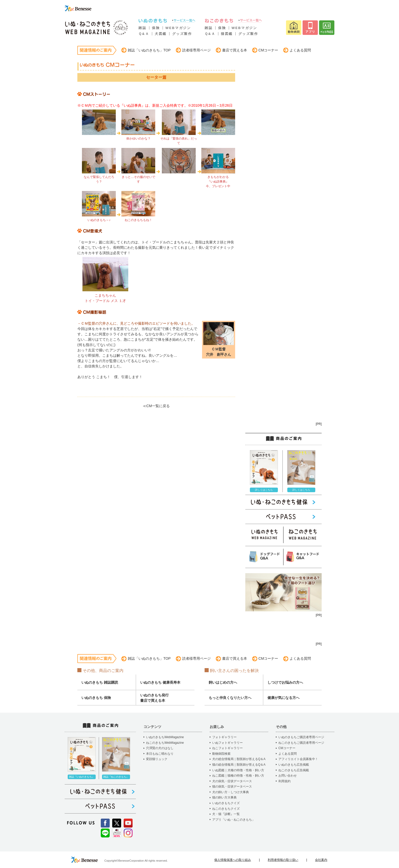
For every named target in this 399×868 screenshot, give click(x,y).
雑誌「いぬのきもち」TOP (149, 50)
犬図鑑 (161, 34)
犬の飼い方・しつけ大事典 (231, 792)
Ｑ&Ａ (144, 34)
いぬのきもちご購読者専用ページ (301, 737)
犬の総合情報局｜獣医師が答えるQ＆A (239, 759)
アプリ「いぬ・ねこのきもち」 (234, 820)
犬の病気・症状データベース (232, 781)
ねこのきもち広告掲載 (294, 770)
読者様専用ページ (196, 50)
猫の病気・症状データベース (232, 787)
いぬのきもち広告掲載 (294, 765)
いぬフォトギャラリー (227, 743)
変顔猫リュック (157, 759)
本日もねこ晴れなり (160, 754)
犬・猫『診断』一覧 (226, 814)
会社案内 (321, 860)
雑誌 (142, 28)
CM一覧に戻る (158, 406)
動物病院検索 (221, 754)
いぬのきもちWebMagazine (165, 737)
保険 (156, 28)
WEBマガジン (178, 28)
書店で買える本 (235, 50)
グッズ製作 (182, 34)
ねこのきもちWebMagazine (165, 743)
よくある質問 (300, 50)
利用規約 (284, 781)
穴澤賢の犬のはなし (160, 748)
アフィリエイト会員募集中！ (298, 759)
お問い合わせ (288, 776)
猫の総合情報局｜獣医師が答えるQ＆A (239, 765)
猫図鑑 (227, 34)
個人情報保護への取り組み (233, 860)
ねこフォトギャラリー (227, 748)
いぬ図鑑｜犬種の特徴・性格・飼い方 (238, 770)
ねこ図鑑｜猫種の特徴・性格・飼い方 (238, 776)
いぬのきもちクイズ (226, 803)
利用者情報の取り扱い (283, 860)
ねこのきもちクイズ (226, 809)
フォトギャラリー (224, 737)
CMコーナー (268, 50)
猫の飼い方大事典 (224, 797)
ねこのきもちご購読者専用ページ (301, 743)
